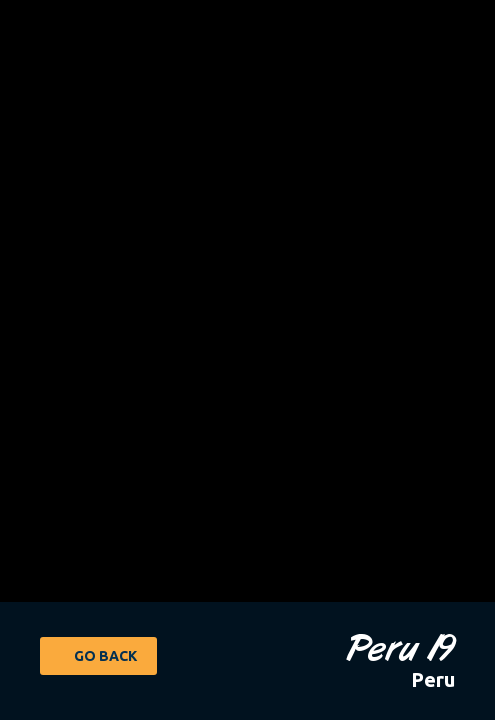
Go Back (105, 656)
